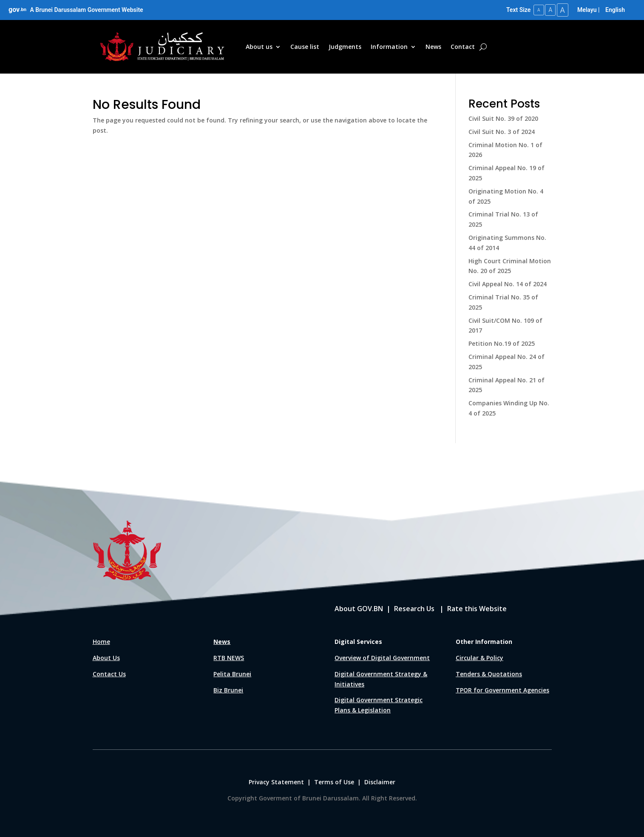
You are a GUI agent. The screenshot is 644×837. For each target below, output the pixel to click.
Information (389, 46)
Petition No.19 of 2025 (502, 343)
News (433, 46)
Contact (463, 46)
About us (259, 46)
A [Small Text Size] (535, 10)
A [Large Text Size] (562, 10)
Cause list (305, 46)
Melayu (587, 9)
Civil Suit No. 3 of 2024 (502, 131)
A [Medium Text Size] (548, 9)
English (615, 9)
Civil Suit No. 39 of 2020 (503, 118)
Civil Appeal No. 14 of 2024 (508, 283)
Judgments (345, 46)
